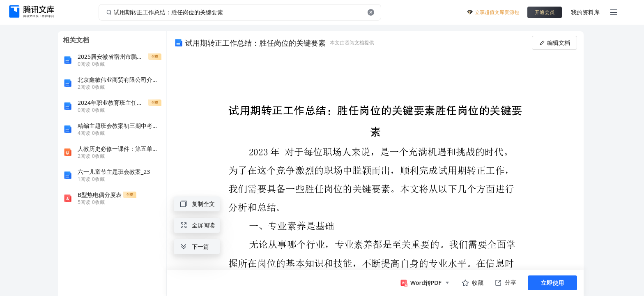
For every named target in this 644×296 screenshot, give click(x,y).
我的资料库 (585, 12)
